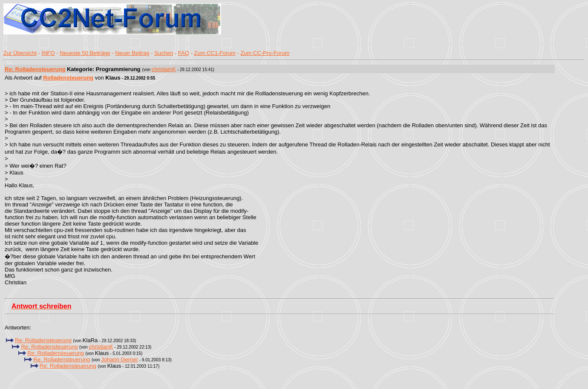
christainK (164, 69)
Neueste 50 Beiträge (85, 53)
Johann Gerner (120, 359)
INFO (48, 53)
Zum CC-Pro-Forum (265, 53)
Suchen (164, 53)
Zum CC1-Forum (215, 53)
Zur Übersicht (20, 53)
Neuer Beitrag (132, 53)
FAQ (184, 53)
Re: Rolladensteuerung (35, 69)
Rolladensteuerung (68, 78)
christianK (101, 347)
